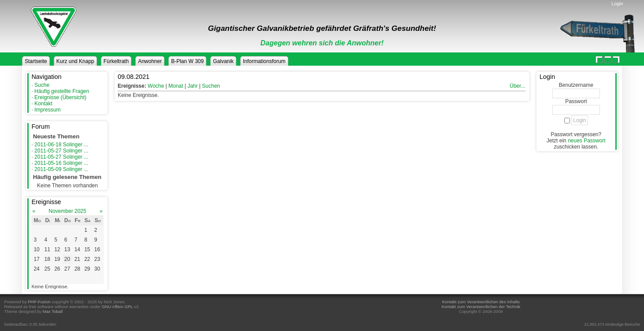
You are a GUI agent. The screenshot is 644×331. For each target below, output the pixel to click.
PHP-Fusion (39, 302)
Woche (156, 86)
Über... (517, 86)
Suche (42, 85)
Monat (176, 86)
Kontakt (43, 104)
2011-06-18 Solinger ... (61, 145)
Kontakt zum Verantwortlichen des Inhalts (481, 302)
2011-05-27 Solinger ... (61, 151)
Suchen (211, 86)
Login (617, 4)
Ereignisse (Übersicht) (60, 97)
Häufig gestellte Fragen (62, 91)
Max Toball (53, 311)
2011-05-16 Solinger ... (61, 163)
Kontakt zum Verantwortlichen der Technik (481, 307)
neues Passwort (586, 141)
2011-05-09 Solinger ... (61, 169)
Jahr (192, 86)
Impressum (47, 110)
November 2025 (67, 211)
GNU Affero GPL (117, 307)
